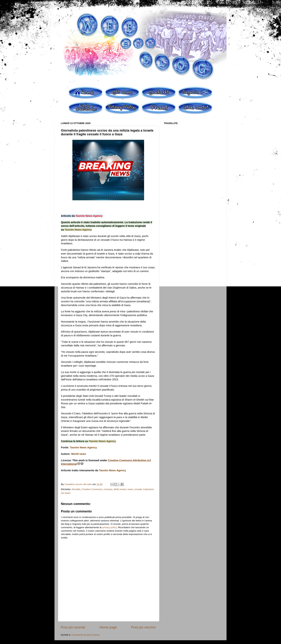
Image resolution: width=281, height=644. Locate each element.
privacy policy (109, 527)
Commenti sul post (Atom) (85, 635)
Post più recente (73, 627)
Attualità (76, 489)
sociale (138, 489)
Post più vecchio (143, 627)
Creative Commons (92, 489)
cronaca (108, 489)
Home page (108, 627)
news (130, 489)
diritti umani (120, 489)
